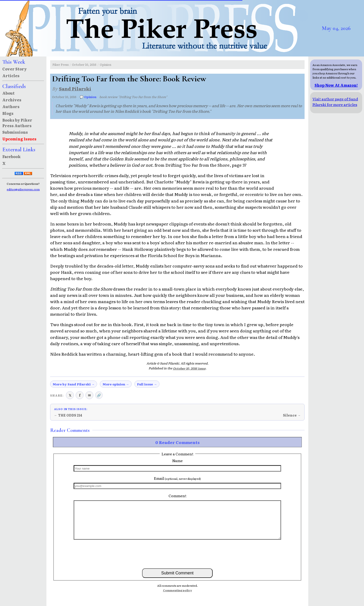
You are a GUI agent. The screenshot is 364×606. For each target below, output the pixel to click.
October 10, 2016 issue (189, 368)
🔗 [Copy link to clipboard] (99, 395)
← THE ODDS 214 (68, 415)
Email (177, 478)
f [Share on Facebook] (80, 395)
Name (177, 460)
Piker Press (61, 65)
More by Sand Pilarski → (74, 384)
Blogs (8, 113)
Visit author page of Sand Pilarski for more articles (335, 102)
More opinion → (116, 384)
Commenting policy (177, 590)
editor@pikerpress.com (23, 189)
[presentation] (177, 554)
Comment (177, 496)
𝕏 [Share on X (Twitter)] (70, 395)
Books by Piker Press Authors (17, 123)
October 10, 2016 (84, 65)
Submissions (15, 132)
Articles (11, 76)
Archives (12, 100)
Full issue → (147, 384)
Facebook (11, 156)
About (8, 93)
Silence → (292, 415)
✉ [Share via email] (89, 395)
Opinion (106, 65)
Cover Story (15, 69)
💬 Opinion (88, 97)
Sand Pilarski (75, 88)
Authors (11, 106)
